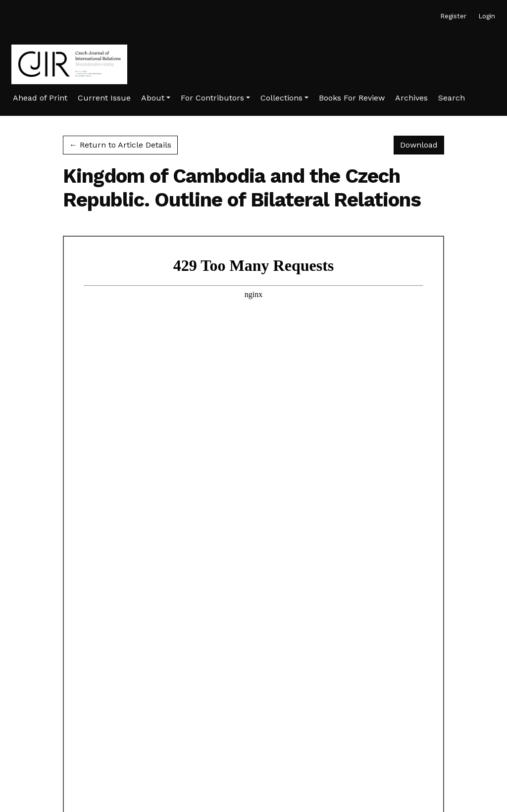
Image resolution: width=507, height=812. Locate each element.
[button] (156, 98)
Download (422, 144)
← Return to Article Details (120, 145)
